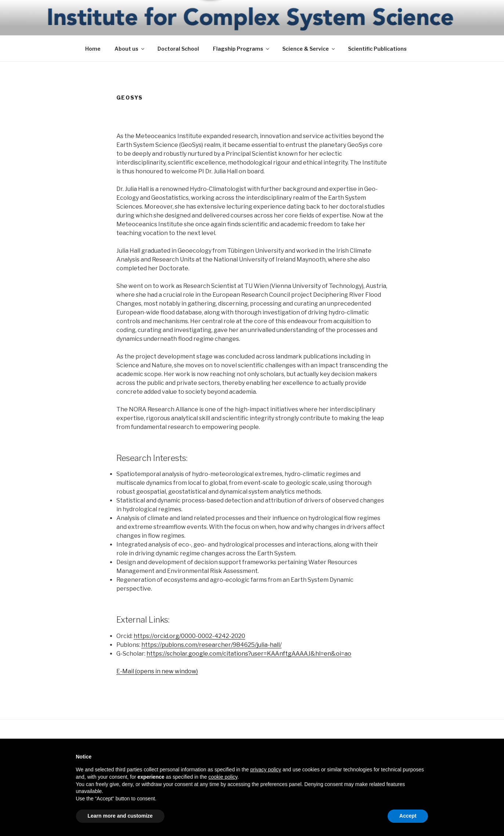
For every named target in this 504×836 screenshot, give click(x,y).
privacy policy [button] (266, 770)
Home (93, 49)
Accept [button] (408, 816)
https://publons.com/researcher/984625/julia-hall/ (211, 645)
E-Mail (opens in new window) (157, 671)
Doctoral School (178, 49)
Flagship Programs (242, 49)
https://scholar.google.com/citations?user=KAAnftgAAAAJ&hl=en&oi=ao (249, 654)
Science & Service (309, 49)
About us (130, 49)
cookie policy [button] (223, 777)
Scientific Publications (377, 49)
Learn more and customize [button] (120, 816)
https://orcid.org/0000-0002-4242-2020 (189, 636)
